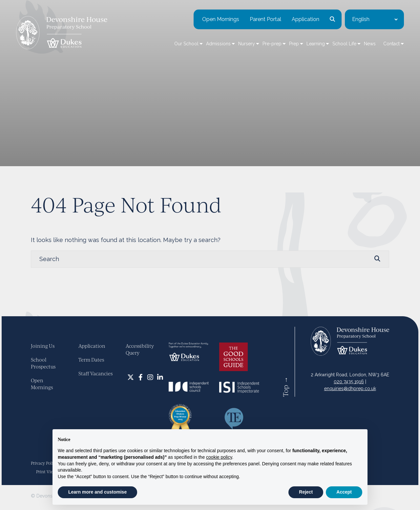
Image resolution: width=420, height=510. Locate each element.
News (355, 44)
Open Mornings (206, 20)
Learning (301, 44)
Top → (285, 387)
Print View (46, 472)
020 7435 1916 (349, 382)
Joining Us (43, 346)
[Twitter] (131, 377)
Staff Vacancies (95, 373)
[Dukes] (189, 351)
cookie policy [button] (219, 457)
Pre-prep (257, 44)
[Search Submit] (377, 259)
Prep (279, 44)
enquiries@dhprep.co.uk (350, 388)
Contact (377, 44)
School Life (330, 44)
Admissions (204, 44)
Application (291, 20)
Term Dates (91, 360)
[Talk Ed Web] (234, 418)
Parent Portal (251, 20)
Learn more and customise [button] (97, 492)
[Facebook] (141, 377)
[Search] (203, 259)
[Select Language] (360, 20)
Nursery (232, 44)
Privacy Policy (44, 463)
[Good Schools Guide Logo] (233, 356)
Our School (172, 44)
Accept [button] (344, 492)
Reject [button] (306, 492)
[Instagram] (150, 377)
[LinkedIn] (160, 377)
